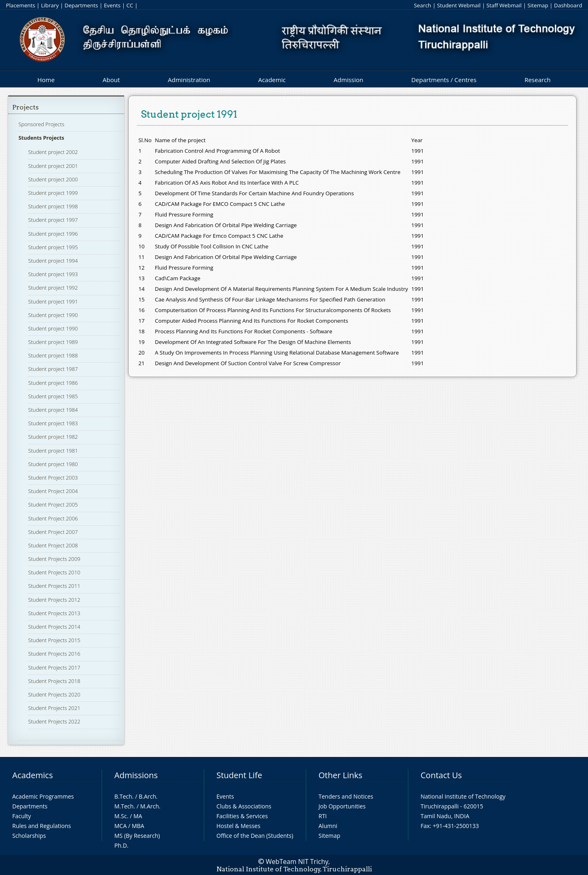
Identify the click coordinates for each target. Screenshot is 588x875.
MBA (138, 826)
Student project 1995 (53, 247)
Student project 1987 (53, 369)
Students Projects (41, 138)
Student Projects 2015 (54, 640)
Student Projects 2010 (54, 572)
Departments (81, 5)
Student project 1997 (53, 220)
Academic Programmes (43, 796)
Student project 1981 (53, 451)
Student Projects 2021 (54, 708)
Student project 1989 (53, 342)
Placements (20, 5)
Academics (32, 775)
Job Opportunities (342, 806)
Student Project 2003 (53, 478)
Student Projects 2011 (54, 586)
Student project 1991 (53, 301)
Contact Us (441, 775)
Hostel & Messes (238, 826)
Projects (26, 107)
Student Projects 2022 (54, 721)
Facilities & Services (242, 816)
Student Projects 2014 (54, 627)
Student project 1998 (53, 206)
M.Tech (124, 806)
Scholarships (29, 836)
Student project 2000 (53, 179)
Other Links (340, 775)
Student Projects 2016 (54, 654)
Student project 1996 (53, 234)
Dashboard (568, 5)
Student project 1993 (53, 274)
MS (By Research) (137, 836)
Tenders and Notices (346, 796)
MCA (120, 826)
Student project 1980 (53, 464)
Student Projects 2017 (54, 667)
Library (50, 5)
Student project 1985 (53, 396)
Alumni (328, 826)
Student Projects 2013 (54, 613)
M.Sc (121, 816)
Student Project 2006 (53, 518)
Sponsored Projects (41, 124)
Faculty (22, 816)
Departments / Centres (444, 80)
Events (112, 5)
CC (130, 5)
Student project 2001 (53, 166)
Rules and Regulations (42, 826)
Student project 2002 (53, 152)
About (111, 80)
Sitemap (538, 5)
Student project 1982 (53, 437)
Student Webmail (459, 5)
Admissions (136, 775)
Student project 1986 (53, 383)
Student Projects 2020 (54, 694)
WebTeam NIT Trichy (297, 862)
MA (138, 816)
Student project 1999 (53, 193)
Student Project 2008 (53, 545)
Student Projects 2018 (54, 681)
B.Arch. (148, 796)
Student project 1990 (53, 315)
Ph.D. (121, 845)
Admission (349, 80)
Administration (189, 80)
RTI (323, 816)
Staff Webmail (504, 5)
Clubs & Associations (244, 806)
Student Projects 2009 (54, 559)
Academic (272, 80)
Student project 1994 (53, 261)
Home (46, 80)
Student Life (239, 775)
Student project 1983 (53, 423)
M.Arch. (150, 806)
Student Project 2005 (53, 504)
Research (537, 80)
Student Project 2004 (53, 491)
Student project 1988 (53, 355)
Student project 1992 (53, 288)
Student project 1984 (53, 410)
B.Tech (123, 796)
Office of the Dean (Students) (255, 836)
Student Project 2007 (53, 532)
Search (423, 5)
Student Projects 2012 (54, 600)
